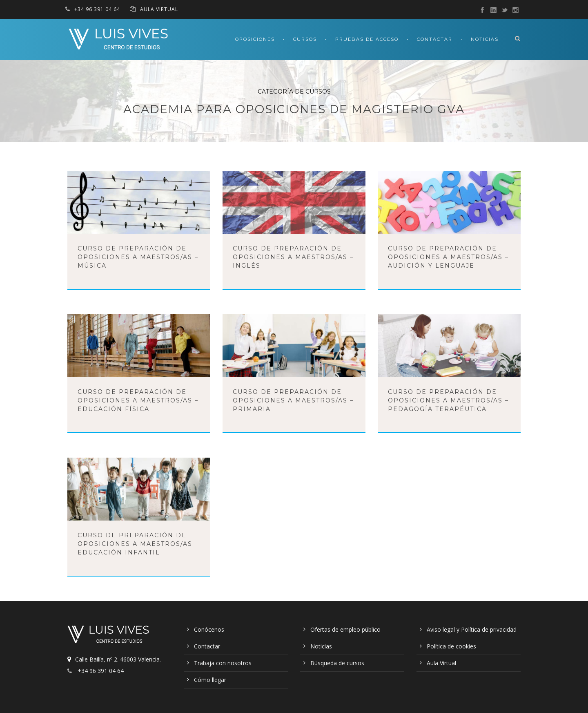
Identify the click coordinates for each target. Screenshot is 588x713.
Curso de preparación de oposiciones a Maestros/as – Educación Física (138, 400)
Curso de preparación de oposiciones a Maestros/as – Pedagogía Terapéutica (448, 400)
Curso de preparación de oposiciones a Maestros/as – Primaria (293, 400)
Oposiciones (255, 39)
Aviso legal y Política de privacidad (472, 629)
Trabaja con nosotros (223, 663)
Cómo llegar (210, 680)
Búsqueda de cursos (337, 663)
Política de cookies (451, 646)
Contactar (435, 39)
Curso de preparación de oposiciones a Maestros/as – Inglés (293, 257)
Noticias (485, 39)
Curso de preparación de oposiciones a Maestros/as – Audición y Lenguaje (448, 257)
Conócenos (209, 629)
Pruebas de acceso (367, 39)
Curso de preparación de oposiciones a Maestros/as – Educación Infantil (138, 544)
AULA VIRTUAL (159, 9)
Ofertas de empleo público (345, 629)
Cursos (305, 39)
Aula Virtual (441, 663)
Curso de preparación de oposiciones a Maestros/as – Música (138, 257)
